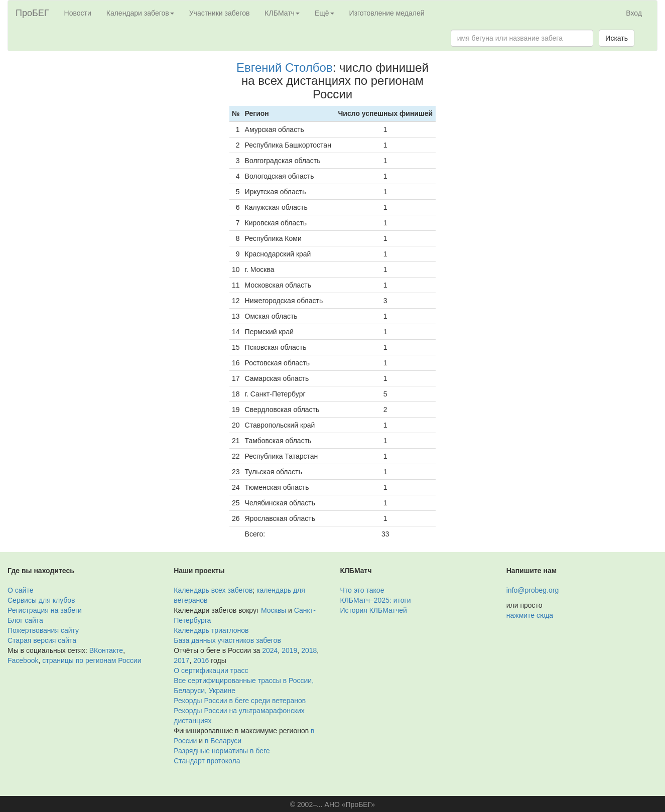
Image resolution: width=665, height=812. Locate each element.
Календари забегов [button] (140, 13)
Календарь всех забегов (213, 590)
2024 (270, 650)
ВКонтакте (106, 650)
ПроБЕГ (32, 13)
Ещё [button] (324, 13)
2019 (289, 650)
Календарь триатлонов (211, 630)
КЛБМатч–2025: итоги (376, 600)
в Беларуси (223, 741)
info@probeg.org (533, 590)
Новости (78, 13)
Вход (634, 13)
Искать (617, 38)
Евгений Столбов (285, 67)
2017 (181, 660)
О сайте (20, 590)
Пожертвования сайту (43, 630)
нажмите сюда (530, 615)
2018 (309, 650)
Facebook (23, 660)
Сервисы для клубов (41, 600)
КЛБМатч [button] (282, 13)
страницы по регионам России (92, 660)
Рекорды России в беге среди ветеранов (240, 701)
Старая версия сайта (42, 640)
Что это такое (362, 590)
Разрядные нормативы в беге (222, 751)
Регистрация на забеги (45, 610)
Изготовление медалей (387, 13)
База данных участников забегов (227, 640)
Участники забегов (220, 13)
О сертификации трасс (211, 670)
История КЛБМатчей (374, 610)
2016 (201, 660)
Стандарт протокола (207, 761)
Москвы (274, 610)
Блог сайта (25, 620)
